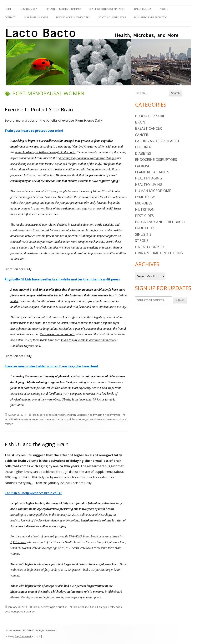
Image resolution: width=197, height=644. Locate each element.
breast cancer (148, 128)
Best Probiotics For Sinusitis (107, 9)
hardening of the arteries (71, 419)
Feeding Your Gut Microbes (73, 17)
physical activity (96, 419)
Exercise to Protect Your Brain (39, 109)
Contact (10, 17)
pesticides (144, 216)
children (71, 415)
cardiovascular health (53, 415)
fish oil (94, 607)
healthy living (113, 415)
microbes (144, 203)
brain (36, 415)
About (164, 9)
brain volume (81, 607)
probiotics (145, 228)
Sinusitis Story (29, 9)
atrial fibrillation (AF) (16, 419)
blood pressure (150, 116)
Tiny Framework (23, 636)
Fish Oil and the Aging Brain (37, 444)
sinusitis (143, 234)
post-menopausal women (20, 611)
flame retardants (152, 172)
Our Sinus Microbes (36, 17)
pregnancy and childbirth (160, 222)
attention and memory (42, 419)
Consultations (142, 9)
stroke (142, 240)
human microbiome (153, 191)
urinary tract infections (159, 253)
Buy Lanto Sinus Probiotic (151, 17)
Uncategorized (149, 247)
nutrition (63, 607)
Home (8, 9)
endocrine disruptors (156, 159)
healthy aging (96, 415)
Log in (38, 636)
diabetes (143, 153)
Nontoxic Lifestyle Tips (112, 17)
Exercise (82, 415)
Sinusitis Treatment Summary (63, 9)
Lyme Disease (147, 197)
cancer (142, 135)
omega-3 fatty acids (110, 607)
